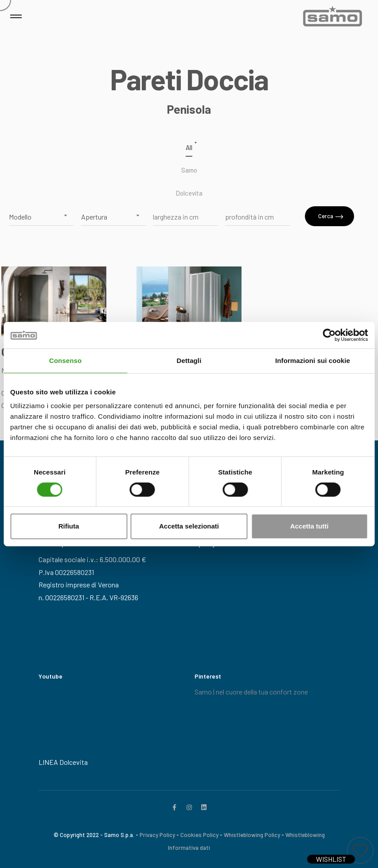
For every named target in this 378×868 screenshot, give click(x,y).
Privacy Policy (157, 835)
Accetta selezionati (189, 526)
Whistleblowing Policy (252, 835)
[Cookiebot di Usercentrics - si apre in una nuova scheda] (329, 335)
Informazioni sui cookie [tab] (313, 361)
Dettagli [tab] (189, 361)
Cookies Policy (199, 835)
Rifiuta (69, 526)
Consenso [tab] (65, 361)
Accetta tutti (310, 526)
